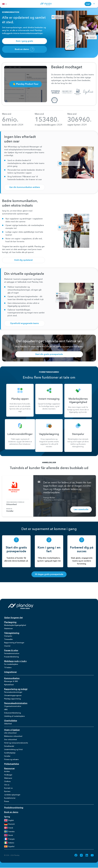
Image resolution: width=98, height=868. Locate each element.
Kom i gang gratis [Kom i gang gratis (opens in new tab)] (24, 41)
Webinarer (8, 778)
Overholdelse (11, 721)
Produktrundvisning (14, 808)
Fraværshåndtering (11, 657)
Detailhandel (9, 746)
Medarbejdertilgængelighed (15, 625)
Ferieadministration (12, 653)
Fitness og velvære (11, 759)
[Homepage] (46, 4)
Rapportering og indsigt (16, 689)
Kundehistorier (10, 798)
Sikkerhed (8, 724)
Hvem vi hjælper (12, 730)
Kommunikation (12, 678)
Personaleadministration (16, 703)
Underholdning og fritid (13, 749)
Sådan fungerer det (13, 618)
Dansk (9, 828)
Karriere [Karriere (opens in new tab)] (7, 791)
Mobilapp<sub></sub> (16, 661)
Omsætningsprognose (13, 695)
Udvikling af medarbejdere (14, 716)
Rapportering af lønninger (14, 643)
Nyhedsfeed (9, 685)
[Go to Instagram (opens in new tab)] (81, 855)
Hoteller (7, 756)
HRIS (6, 709)
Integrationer (10, 672)
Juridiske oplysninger (12, 795)
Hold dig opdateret (23, 260)
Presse (7, 801)
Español (9, 846)
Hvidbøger (8, 775)
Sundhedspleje (10, 753)
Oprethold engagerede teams (24, 323)
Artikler (7, 771)
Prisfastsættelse (12, 764)
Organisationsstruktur (13, 706)
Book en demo (25, 49)
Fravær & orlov (11, 650)
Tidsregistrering (12, 633)
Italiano (9, 843)
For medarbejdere (11, 664)
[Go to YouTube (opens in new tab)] (92, 855)
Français (9, 839)
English (9, 820)
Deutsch (9, 824)
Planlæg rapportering (12, 699)
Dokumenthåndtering (12, 713)
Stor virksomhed (10, 739)
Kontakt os (8, 788)
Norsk (8, 835)
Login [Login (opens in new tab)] (88, 4)
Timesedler (8, 639)
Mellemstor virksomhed (13, 736)
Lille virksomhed (10, 733)
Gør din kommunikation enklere (25, 187)
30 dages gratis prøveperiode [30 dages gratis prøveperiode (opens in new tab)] (49, 574)
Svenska (9, 831)
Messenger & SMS (11, 681)
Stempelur (8, 636)
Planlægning (10, 622)
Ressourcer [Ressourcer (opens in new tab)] (9, 768)
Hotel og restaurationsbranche (16, 743)
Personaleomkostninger (13, 692)
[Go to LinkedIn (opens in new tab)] (87, 855)
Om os (7, 785)
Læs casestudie (81, 509)
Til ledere (8, 667)
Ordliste (7, 781)
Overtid (7, 646)
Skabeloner (8, 628)
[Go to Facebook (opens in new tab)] (76, 855)
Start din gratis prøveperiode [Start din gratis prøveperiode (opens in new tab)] (49, 354)
